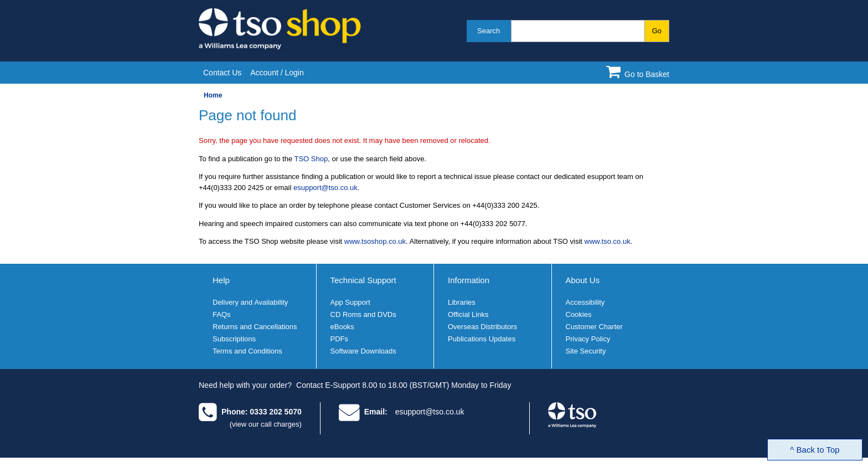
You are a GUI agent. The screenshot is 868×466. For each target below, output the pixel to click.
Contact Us (222, 73)
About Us (583, 280)
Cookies (579, 314)
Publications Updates (482, 339)
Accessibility (585, 302)
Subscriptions (234, 339)
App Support (350, 302)
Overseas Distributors (482, 327)
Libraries (462, 302)
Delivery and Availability (250, 302)
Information (469, 280)
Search (489, 31)
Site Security (586, 351)
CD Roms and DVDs (363, 314)
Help (221, 280)
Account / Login (277, 73)
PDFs (340, 339)
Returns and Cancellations (255, 327)
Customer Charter (594, 327)
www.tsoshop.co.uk (375, 241)
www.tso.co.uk (608, 241)
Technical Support (363, 280)
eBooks (342, 327)
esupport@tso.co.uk (325, 188)
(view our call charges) (266, 424)
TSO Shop (311, 159)
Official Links (468, 314)
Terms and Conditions (247, 351)
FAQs (222, 314)
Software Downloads (363, 351)
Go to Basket (647, 74)
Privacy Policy (588, 339)
